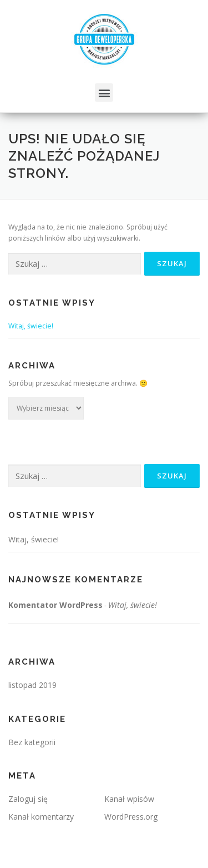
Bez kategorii (32, 742)
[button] (104, 93)
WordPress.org (131, 817)
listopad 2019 (32, 685)
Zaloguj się (28, 799)
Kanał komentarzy (41, 817)
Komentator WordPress (55, 605)
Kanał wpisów (129, 799)
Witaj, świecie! (31, 326)
